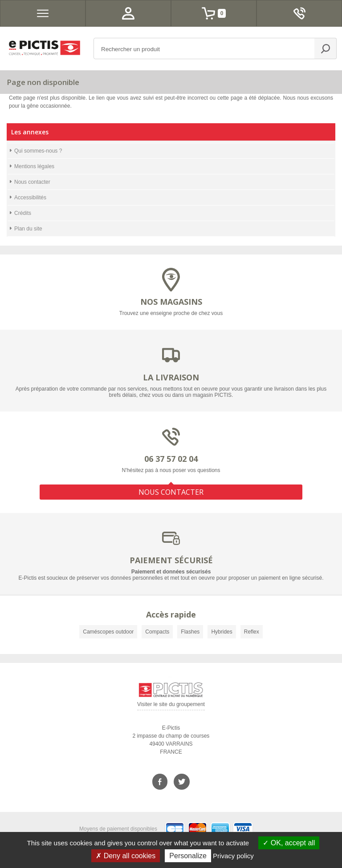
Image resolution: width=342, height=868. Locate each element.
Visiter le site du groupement (171, 706)
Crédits (23, 213)
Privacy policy (233, 856)
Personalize (188, 856)
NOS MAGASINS (171, 302)
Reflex (252, 632)
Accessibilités (30, 198)
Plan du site (28, 229)
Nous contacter (32, 182)
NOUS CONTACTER (171, 492)
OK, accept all (289, 843)
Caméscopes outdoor (108, 632)
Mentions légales (34, 166)
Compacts (157, 632)
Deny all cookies (126, 856)
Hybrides (222, 632)
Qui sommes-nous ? (38, 151)
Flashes (190, 632)
